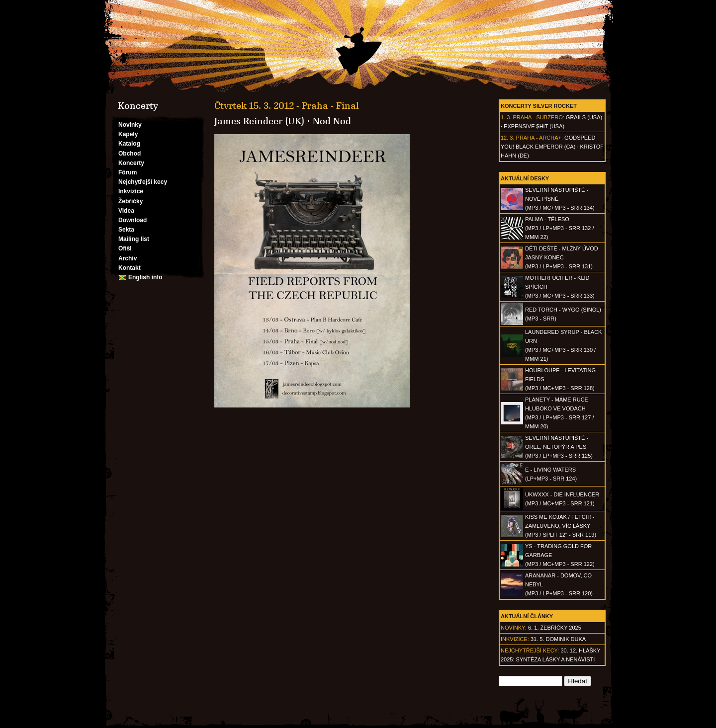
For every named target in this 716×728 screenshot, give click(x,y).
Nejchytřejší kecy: (530, 650)
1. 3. (506, 117)
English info (145, 277)
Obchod (130, 154)
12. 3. (508, 138)
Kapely (128, 134)
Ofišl (125, 248)
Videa (126, 211)
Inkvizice (131, 191)
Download (133, 220)
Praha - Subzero (537, 117)
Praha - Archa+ (539, 138)
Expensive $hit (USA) (534, 126)
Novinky (130, 125)
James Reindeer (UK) (259, 121)
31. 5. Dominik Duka (558, 639)
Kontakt (130, 268)
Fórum (128, 172)
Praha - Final (330, 106)
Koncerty (131, 163)
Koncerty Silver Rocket (539, 106)
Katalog (129, 144)
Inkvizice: (515, 639)
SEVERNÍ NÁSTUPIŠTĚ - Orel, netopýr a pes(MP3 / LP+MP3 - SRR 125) (559, 447)
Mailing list (134, 239)
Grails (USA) (584, 117)
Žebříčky (131, 201)
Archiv (128, 258)
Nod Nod (332, 121)
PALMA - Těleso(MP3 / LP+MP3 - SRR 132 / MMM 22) (559, 228)
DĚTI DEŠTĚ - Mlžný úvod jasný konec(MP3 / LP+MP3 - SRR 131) (562, 257)
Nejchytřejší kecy (143, 182)
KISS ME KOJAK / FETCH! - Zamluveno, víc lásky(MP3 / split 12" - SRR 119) (561, 526)
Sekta (126, 230)
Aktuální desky (525, 178)
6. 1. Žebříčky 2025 (555, 628)
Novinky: (514, 628)
